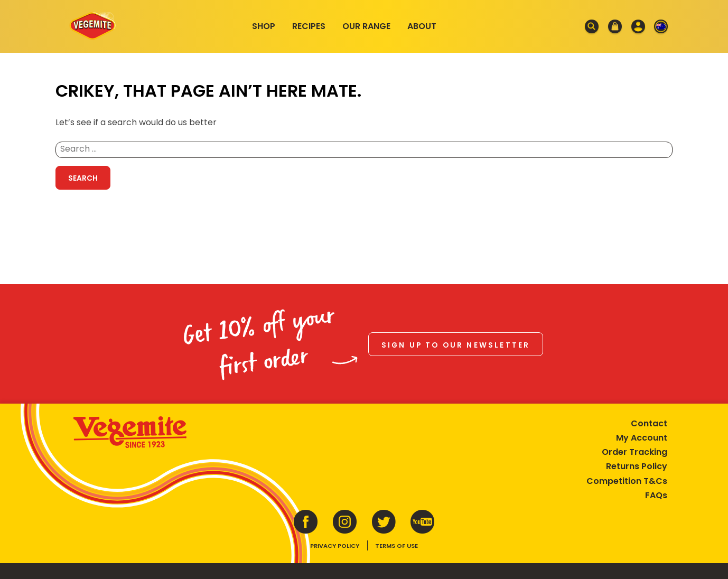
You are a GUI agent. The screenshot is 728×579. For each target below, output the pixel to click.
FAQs (656, 495)
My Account (642, 438)
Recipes (309, 26)
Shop (264, 26)
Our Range (366, 26)
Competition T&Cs (627, 481)
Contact (649, 423)
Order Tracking (634, 452)
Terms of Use (396, 546)
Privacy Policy (335, 546)
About (422, 26)
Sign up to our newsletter (456, 345)
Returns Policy (637, 466)
